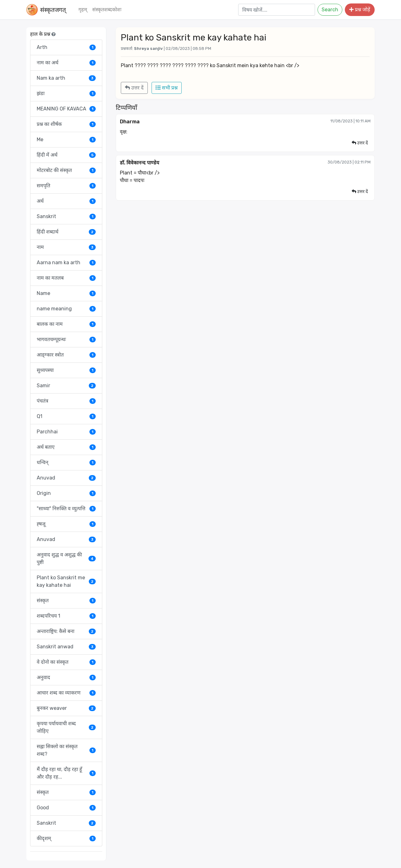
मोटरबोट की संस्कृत (66, 170)
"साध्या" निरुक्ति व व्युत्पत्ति (66, 509)
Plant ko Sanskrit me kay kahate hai (66, 581)
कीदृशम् (66, 838)
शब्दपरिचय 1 (66, 616)
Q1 (66, 416)
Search (330, 10)
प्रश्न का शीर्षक (66, 124)
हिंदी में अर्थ (66, 155)
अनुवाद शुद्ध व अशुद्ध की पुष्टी (66, 558)
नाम (66, 247)
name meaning (66, 309)
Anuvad (66, 478)
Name (66, 293)
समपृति (66, 186)
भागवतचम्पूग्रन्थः (66, 339)
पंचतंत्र (66, 401)
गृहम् (83, 10)
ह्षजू (66, 524)
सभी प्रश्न (167, 88)
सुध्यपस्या (66, 370)
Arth (66, 47)
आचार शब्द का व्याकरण (66, 693)
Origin (66, 493)
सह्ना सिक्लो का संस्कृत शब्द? (66, 750)
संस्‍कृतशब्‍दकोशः (107, 10)
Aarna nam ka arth (66, 263)
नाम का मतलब (66, 278)
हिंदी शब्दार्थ (66, 232)
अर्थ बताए (66, 447)
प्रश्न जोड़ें (360, 10)
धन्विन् (66, 462)
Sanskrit (66, 216)
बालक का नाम (66, 324)
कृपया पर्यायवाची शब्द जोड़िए (66, 727)
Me (66, 139)
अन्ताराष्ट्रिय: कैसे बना (66, 631)
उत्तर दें (134, 88)
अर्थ (66, 201)
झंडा (66, 93)
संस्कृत (66, 600)
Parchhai (66, 432)
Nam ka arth (66, 78)
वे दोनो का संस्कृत (66, 662)
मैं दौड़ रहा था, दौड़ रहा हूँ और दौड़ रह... (66, 773)
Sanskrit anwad (66, 647)
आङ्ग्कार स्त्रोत (66, 355)
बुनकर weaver (66, 708)
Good (66, 808)
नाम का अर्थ (66, 63)
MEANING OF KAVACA (66, 109)
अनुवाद (66, 677)
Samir (66, 386)
